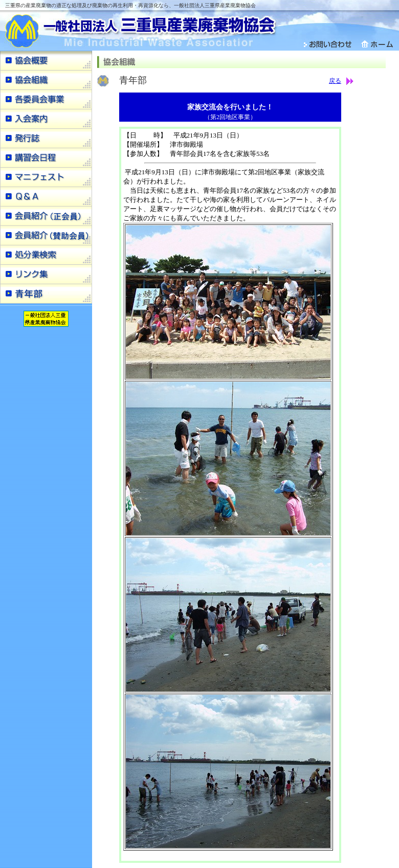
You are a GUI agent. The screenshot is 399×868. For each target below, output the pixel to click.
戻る (335, 81)
